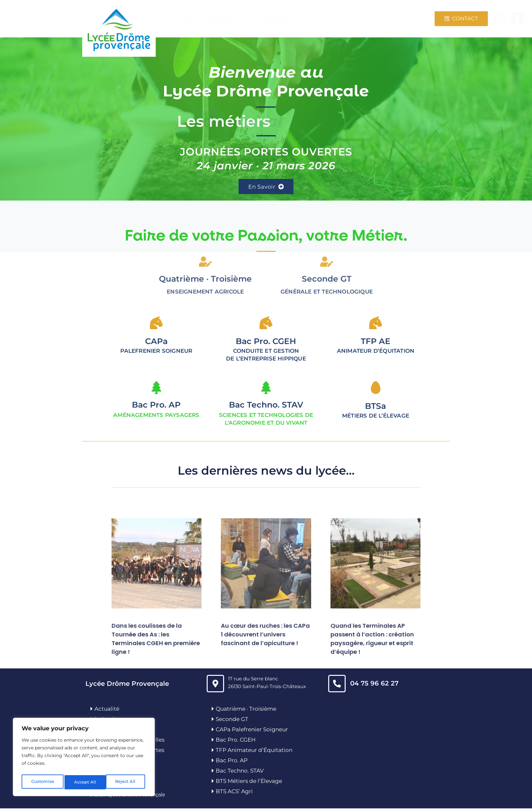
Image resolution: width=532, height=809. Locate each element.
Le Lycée (106, 719)
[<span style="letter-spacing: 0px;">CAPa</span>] (156, 323)
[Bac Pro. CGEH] (213, 740)
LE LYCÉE (178, 19)
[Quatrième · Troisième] (205, 225)
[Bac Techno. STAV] (266, 388)
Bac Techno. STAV (266, 405)
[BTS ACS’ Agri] (213, 792)
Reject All (84, 782)
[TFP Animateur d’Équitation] (213, 751)
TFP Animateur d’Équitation (254, 751)
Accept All (126, 782)
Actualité (107, 709)
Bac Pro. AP (156, 405)
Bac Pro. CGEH (236, 740)
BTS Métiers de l (237, 782)
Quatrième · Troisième (205, 242)
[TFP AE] (376, 323)
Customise (42, 782)
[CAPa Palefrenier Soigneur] (213, 730)
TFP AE (376, 342)
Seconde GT (232, 719)
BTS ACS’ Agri (234, 792)
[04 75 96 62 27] (337, 684)
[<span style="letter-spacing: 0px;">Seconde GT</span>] (327, 225)
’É (262, 782)
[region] (84, 758)
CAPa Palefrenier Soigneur (252, 730)
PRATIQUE (283, 19)
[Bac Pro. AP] (156, 388)
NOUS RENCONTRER (378, 19)
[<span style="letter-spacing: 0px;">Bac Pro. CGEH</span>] (266, 323)
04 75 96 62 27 (374, 684)
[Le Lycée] (92, 719)
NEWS (323, 19)
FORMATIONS (227, 19)
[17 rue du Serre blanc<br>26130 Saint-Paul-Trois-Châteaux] (215, 684)
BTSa (375, 407)
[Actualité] (92, 709)
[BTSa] (376, 388)
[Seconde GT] (213, 719)
